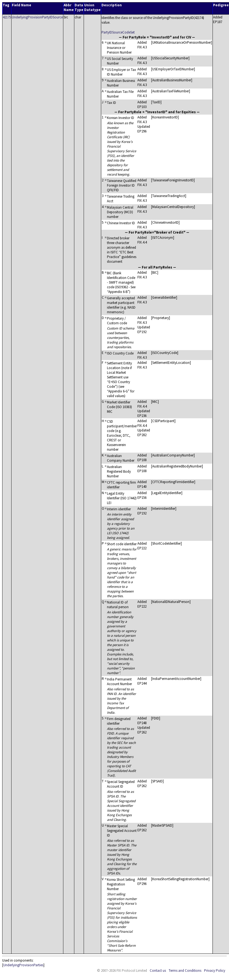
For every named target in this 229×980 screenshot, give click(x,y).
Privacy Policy (215, 971)
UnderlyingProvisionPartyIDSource (37, 17)
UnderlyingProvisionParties (23, 965)
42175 (7, 17)
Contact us (158, 971)
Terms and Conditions (185, 971)
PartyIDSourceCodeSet (118, 32)
